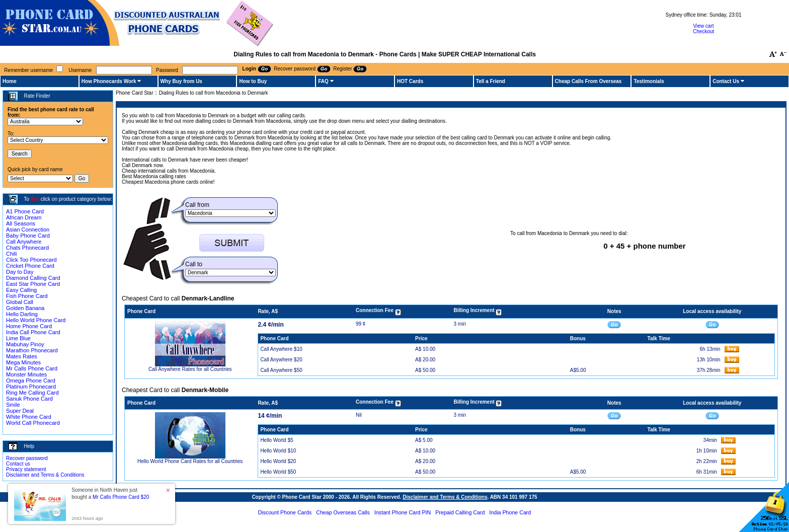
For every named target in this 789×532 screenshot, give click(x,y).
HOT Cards (410, 81)
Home (10, 81)
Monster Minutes (26, 374)
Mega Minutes (23, 362)
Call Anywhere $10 (281, 349)
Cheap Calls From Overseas (588, 81)
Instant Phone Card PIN (403, 512)
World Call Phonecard (33, 423)
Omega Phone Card (31, 381)
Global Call (20, 302)
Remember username (28, 70)
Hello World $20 (278, 461)
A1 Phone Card (25, 211)
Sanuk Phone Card (29, 399)
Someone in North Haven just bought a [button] (110, 493)
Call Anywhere (24, 242)
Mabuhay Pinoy (25, 344)
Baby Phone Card (28, 236)
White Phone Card (29, 417)
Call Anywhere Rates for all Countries (190, 369)
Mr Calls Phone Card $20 (121, 497)
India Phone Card (510, 512)
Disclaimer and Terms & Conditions (45, 475)
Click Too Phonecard (31, 260)
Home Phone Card (29, 326)
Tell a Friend (491, 81)
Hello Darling (22, 314)
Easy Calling (21, 290)
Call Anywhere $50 (281, 370)
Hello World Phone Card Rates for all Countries (190, 461)
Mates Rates (22, 356)
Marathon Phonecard (32, 350)
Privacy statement (26, 469)
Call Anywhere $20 (281, 360)
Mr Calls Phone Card (32, 368)
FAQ (323, 81)
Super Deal (20, 411)
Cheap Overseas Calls (343, 512)
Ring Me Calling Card (32, 393)
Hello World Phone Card (36, 320)
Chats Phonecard (27, 248)
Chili (11, 254)
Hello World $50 (278, 472)
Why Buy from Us (181, 81)
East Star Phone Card (33, 284)
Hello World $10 (278, 451)
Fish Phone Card (27, 296)
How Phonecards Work (109, 81)
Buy (35, 199)
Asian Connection (28, 230)
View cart (704, 26)
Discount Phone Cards (285, 512)
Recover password (27, 458)
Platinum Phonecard (31, 387)
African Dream (24, 217)
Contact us (18, 464)
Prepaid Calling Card (460, 512)
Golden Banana (25, 308)
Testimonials (649, 81)
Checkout (703, 31)
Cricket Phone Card (30, 266)
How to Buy (253, 81)
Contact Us (726, 81)
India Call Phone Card (33, 332)
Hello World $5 (277, 440)
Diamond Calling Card (33, 278)
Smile (13, 405)
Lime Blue (18, 338)
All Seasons (21, 223)
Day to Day (20, 272)
